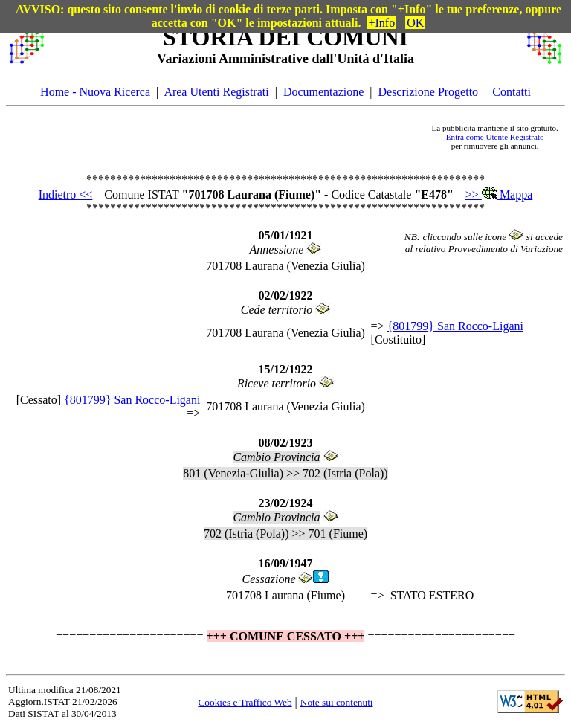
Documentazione (323, 92)
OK (415, 23)
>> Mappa (499, 194)
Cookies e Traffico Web (245, 702)
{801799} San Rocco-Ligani (455, 326)
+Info (381, 23)
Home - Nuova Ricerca (95, 92)
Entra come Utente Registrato (495, 137)
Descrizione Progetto (428, 92)
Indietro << (66, 194)
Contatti (512, 92)
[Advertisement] (238, 137)
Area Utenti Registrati (216, 92)
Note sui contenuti (337, 702)
